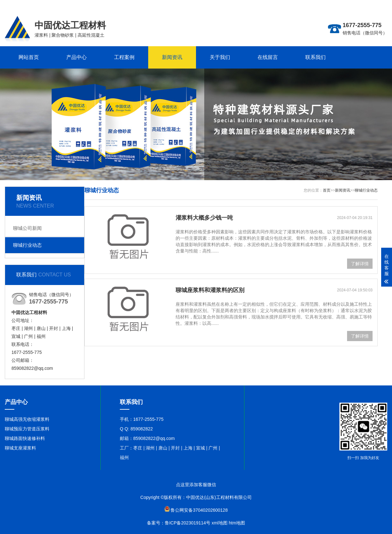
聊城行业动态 (27, 245)
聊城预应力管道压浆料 (27, 429)
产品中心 (76, 57)
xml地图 (220, 523)
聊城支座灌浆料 (20, 448)
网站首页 (29, 57)
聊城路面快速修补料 (25, 438)
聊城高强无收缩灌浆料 (27, 419)
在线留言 (268, 57)
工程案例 (124, 57)
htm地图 (237, 523)
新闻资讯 (172, 57)
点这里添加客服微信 (196, 485)
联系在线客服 (374, 5)
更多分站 (350, 5)
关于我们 (220, 57)
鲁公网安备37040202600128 (199, 510)
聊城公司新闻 (27, 228)
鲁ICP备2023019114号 (188, 523)
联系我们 (316, 57)
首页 (327, 190)
